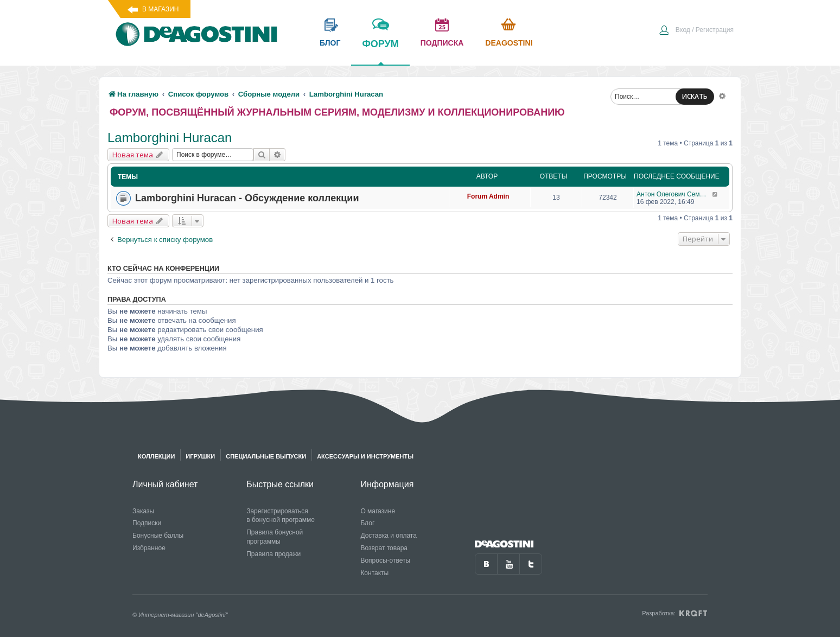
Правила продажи (273, 554)
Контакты (374, 573)
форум (380, 52)
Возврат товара (384, 548)
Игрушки (200, 456)
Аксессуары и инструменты (365, 456)
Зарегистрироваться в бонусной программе (281, 516)
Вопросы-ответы (385, 560)
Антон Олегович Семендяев (674, 194)
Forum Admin (488, 196)
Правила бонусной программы (275, 537)
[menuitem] (696, 31)
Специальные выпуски (266, 456)
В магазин (160, 9)
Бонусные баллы (158, 536)
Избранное (149, 548)
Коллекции (156, 456)
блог (330, 43)
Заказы (143, 511)
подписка (442, 43)
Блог (367, 523)
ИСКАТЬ (695, 96)
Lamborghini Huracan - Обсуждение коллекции (247, 198)
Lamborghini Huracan (170, 138)
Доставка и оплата (389, 536)
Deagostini (509, 43)
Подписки (147, 523)
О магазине (378, 511)
